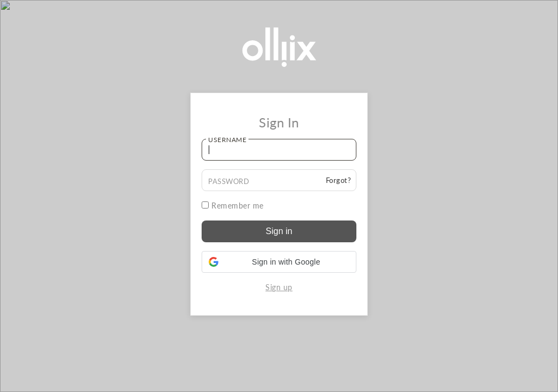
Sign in (279, 231)
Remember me (233, 206)
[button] (279, 262)
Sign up (279, 287)
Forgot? (339, 180)
